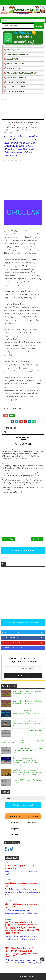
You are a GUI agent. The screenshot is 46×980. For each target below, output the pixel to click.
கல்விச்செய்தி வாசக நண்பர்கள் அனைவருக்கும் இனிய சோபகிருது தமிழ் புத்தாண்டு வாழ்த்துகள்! (27, 772)
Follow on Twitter (24, 632)
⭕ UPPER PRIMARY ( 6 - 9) (15, 78)
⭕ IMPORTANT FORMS (14, 64)
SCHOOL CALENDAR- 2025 (23, 550)
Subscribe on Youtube (24, 643)
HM (12, 122)
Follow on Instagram (24, 648)
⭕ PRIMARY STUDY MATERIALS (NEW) (21, 73)
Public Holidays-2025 (23, 805)
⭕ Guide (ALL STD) (13, 68)
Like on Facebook (24, 638)
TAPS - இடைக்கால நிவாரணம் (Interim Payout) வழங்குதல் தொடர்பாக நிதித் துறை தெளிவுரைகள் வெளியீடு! (23, 952)
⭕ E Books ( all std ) (12, 50)
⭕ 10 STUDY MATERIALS (15, 82)
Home (6, 122)
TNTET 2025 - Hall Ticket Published (28, 731)
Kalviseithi (30, 976)
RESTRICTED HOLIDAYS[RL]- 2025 (23, 622)
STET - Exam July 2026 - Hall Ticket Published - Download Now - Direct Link (28, 750)
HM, (25, 161)
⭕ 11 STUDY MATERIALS (15, 87)
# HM (12, 415)
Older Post (37, 539)
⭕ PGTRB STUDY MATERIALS (17, 54)
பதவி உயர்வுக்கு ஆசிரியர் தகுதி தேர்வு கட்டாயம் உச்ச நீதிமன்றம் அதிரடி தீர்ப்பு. (29, 723)
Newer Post (9, 539)
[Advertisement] (23, 110)
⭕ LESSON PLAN (11, 59)
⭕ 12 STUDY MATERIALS (15, 91)
